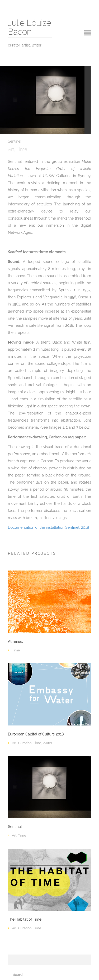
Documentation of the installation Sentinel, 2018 (48, 527)
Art (11, 149)
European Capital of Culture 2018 (36, 734)
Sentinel (15, 827)
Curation (25, 743)
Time (22, 149)
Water (48, 743)
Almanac (15, 642)
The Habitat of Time (25, 919)
